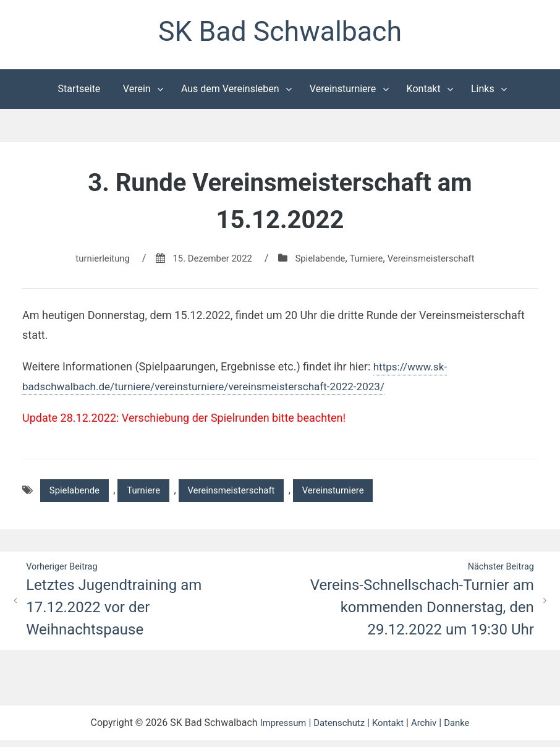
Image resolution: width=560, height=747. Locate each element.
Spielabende (320, 261)
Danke (462, 729)
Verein (137, 92)
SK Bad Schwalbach (280, 33)
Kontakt (424, 92)
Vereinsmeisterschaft (439, 261)
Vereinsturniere (343, 92)
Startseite (79, 92)
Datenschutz (338, 729)
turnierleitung (93, 261)
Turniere (370, 261)
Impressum (278, 729)
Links (483, 92)
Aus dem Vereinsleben (230, 92)
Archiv (428, 729)
